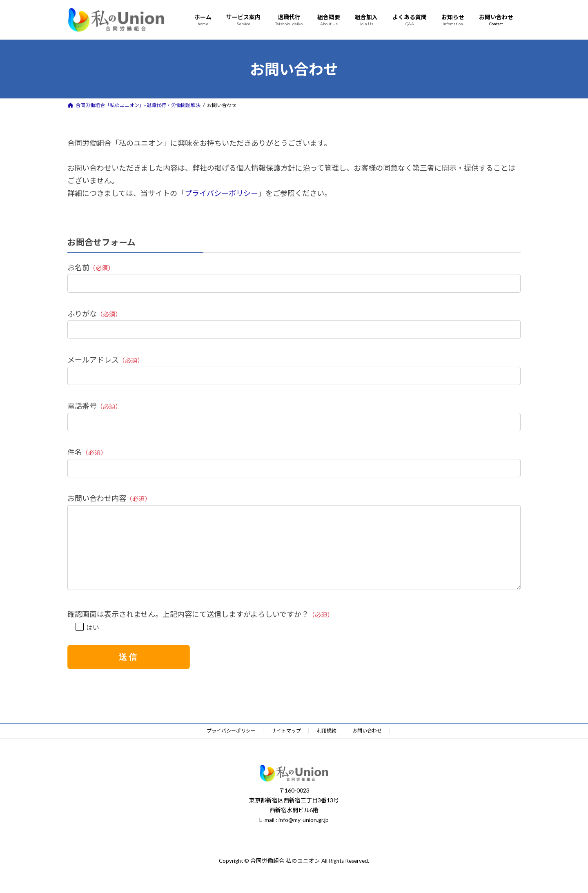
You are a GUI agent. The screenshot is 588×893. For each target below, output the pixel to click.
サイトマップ (286, 747)
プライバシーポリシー (221, 193)
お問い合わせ (367, 747)
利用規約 (327, 747)
